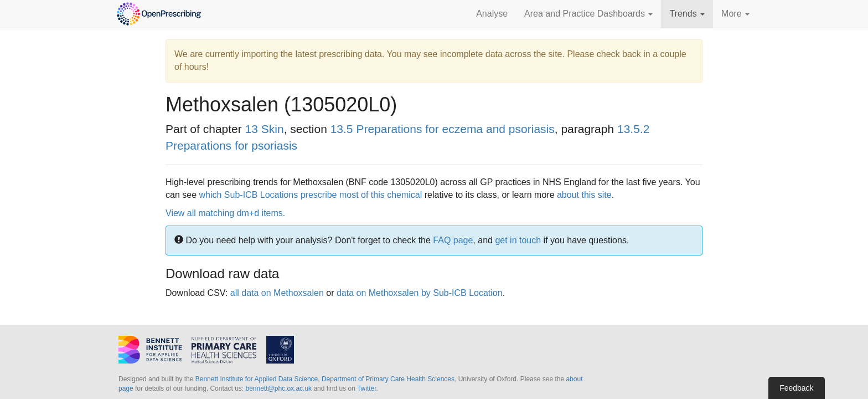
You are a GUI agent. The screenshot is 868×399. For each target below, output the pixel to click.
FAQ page (453, 240)
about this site (584, 195)
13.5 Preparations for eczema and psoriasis (443, 129)
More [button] (735, 14)
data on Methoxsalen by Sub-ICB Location (420, 293)
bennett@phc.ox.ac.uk (278, 388)
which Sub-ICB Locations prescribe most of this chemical (310, 195)
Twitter (367, 388)
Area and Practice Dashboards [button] (588, 14)
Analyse (492, 14)
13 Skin (265, 129)
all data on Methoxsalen (277, 293)
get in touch (518, 240)
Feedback (796, 388)
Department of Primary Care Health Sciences (388, 379)
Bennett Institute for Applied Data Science (257, 379)
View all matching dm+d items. (225, 213)
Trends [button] (687, 14)
